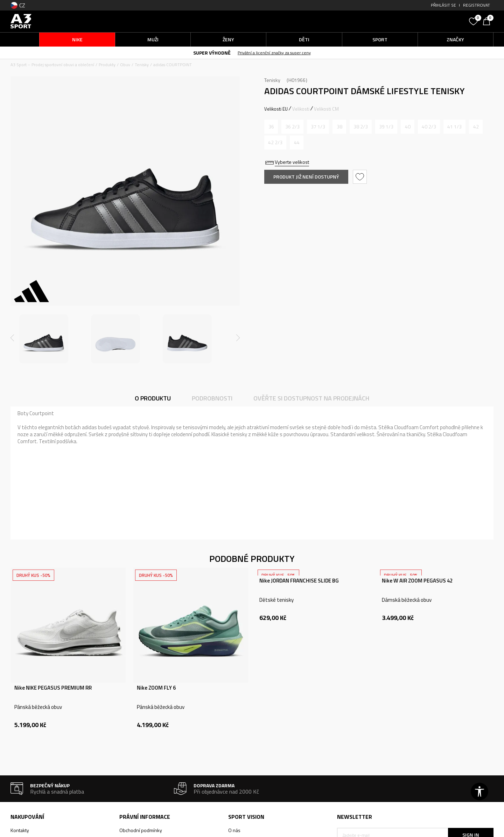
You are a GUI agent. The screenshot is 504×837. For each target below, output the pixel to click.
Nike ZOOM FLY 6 (156, 688)
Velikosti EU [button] (276, 109)
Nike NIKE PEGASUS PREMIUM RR (53, 688)
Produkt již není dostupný (306, 177)
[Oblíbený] (474, 21)
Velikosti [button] (301, 109)
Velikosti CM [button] (326, 109)
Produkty (107, 65)
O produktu (153, 398)
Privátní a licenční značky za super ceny (274, 53)
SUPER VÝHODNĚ (212, 53)
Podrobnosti (212, 398)
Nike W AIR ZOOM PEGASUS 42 (417, 581)
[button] (413, 21)
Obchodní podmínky (141, 830)
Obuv (125, 65)
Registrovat (477, 5)
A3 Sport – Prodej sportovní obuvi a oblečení (52, 65)
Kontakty (20, 830)
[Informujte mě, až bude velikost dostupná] (271, 127)
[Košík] (488, 21)
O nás (234, 830)
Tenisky (142, 65)
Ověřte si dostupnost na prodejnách (311, 398)
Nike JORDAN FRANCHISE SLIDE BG (299, 581)
